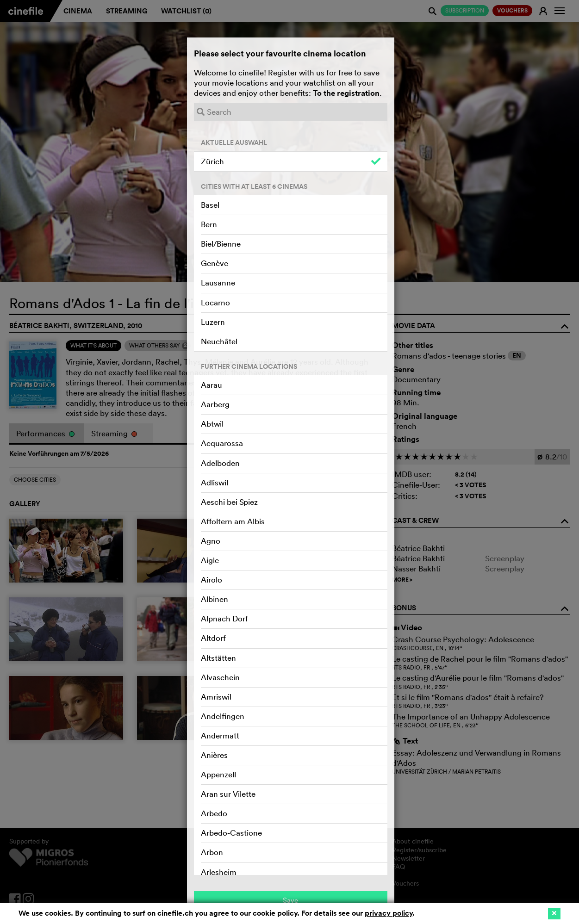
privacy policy (389, 913)
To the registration (346, 93)
